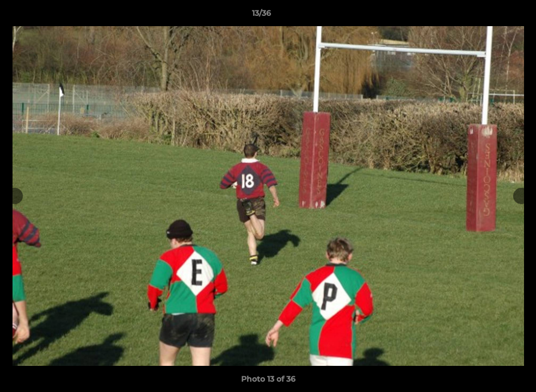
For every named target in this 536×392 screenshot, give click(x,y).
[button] (490, 16)
